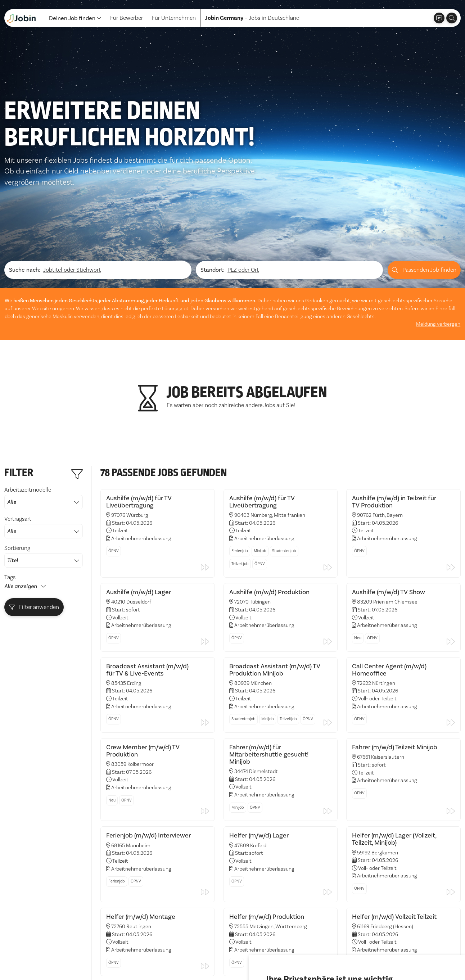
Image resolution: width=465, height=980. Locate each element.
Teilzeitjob (240, 489)
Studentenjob (284, 476)
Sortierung (44, 482)
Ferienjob (240, 476)
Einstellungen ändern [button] (381, 954)
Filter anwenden (34, 533)
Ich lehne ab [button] (332, 954)
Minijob (260, 476)
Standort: (213, 196)
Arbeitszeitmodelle (44, 424)
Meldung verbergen (439, 250)
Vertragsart (44, 453)
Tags (10, 503)
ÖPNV (114, 476)
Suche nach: (25, 196)
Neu (358, 562)
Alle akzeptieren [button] (289, 954)
